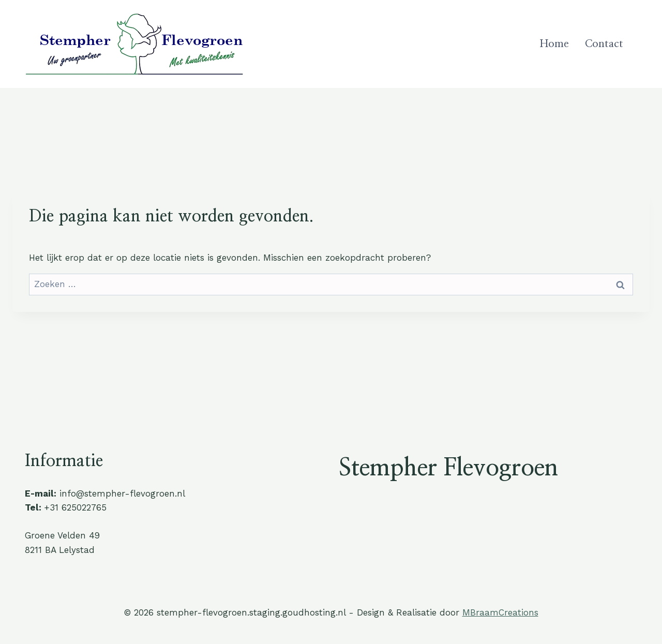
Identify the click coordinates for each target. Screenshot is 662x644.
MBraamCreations (500, 612)
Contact (604, 44)
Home (554, 44)
